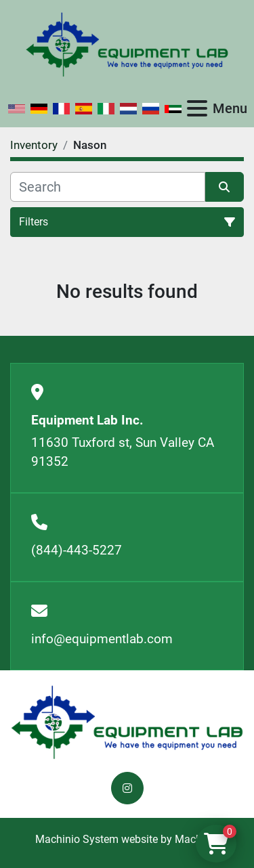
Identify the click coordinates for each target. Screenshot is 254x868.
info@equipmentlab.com (102, 639)
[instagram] (127, 788)
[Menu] (197, 108)
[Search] (108, 187)
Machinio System (77, 839)
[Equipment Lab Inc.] (127, 721)
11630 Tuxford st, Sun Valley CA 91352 (123, 452)
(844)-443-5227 (77, 550)
